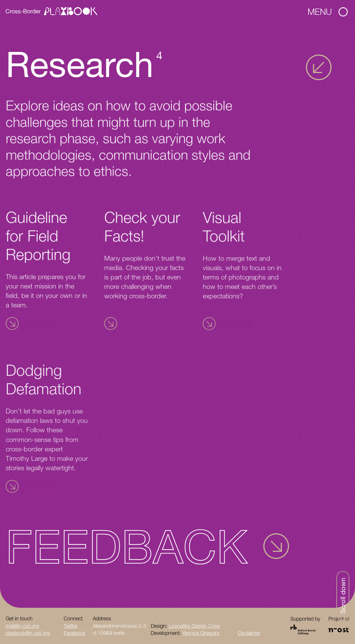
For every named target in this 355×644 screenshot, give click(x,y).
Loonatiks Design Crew (194, 626)
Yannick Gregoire (201, 633)
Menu (328, 12)
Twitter (71, 626)
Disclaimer (249, 633)
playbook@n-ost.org (28, 633)
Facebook (75, 633)
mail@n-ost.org (22, 626)
